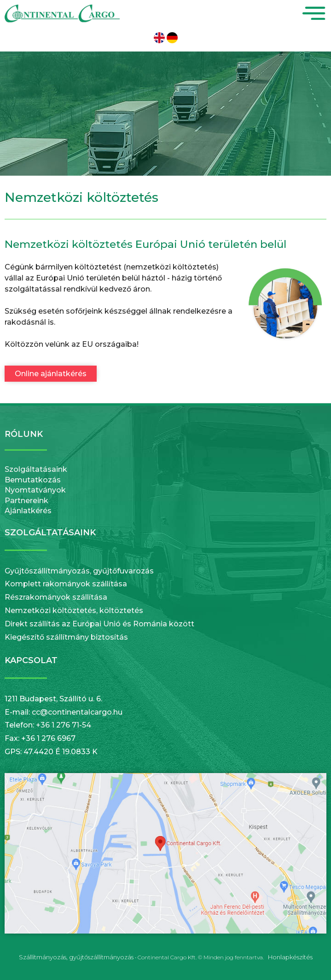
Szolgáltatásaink (36, 469)
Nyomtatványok (35, 490)
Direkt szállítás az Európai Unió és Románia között (99, 624)
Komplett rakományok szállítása (66, 584)
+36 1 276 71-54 (64, 725)
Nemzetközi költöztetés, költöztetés (74, 610)
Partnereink (26, 501)
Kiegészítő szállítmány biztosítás (66, 637)
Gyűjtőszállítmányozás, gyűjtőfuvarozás (79, 571)
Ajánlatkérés (28, 511)
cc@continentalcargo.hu (77, 712)
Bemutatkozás (33, 480)
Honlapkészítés (290, 957)
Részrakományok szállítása (56, 597)
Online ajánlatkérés (51, 374)
